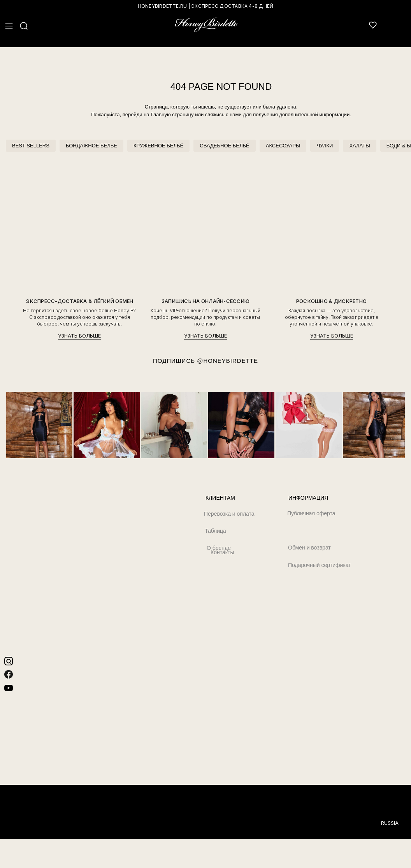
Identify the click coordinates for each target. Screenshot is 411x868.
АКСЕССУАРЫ (283, 146)
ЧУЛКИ (325, 146)
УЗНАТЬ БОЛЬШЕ (79, 336)
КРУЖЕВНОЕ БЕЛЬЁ (158, 146)
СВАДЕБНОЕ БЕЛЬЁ (224, 146)
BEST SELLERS (31, 146)
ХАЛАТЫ (359, 146)
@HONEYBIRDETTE (227, 361)
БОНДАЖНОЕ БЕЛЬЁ (91, 146)
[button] (9, 26)
